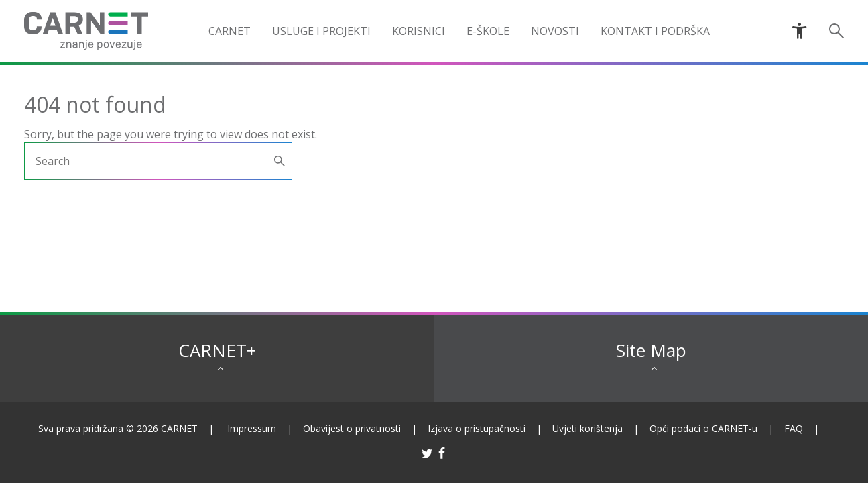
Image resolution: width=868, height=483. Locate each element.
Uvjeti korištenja (587, 428)
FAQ (794, 428)
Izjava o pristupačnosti (477, 428)
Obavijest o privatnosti (352, 428)
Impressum (252, 428)
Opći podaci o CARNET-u (703, 428)
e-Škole (488, 31)
